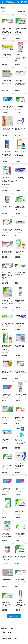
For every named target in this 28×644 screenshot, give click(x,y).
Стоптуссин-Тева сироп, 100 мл (6, 511)
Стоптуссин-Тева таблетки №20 (20, 107)
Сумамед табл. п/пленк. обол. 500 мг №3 (20, 179)
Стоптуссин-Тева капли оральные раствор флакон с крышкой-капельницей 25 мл (7, 348)
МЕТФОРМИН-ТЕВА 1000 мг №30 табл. (20, 274)
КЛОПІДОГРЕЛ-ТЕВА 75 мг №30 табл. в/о (6, 604)
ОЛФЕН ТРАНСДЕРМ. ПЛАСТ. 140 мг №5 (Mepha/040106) (20, 441)
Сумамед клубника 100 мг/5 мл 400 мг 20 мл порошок (7, 558)
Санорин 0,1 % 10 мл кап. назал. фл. (20, 395)
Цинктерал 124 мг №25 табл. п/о (7, 417)
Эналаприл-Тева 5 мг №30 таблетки (20, 534)
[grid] (2, 12)
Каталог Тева (14, 6)
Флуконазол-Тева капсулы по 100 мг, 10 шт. (20, 512)
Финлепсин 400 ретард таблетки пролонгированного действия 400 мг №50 (7, 276)
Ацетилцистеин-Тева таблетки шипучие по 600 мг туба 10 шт (21, 300)
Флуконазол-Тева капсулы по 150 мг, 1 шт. (21, 373)
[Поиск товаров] (18, 2)
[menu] (2, 2)
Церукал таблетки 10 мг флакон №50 (7, 55)
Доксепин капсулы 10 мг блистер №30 (7, 230)
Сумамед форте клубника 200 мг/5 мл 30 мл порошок (7, 535)
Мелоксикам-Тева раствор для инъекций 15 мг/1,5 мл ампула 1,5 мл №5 (7, 301)
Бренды (6, 6)
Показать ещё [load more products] (14, 616)
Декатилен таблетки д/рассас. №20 (7, 107)
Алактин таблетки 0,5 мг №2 (20, 252)
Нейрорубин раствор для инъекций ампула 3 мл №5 (7, 130)
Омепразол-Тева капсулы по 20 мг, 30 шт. (7, 373)
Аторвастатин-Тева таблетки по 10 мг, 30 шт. (20, 558)
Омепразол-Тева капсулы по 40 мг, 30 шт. (21, 347)
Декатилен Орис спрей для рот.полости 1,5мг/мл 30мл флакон (7, 153)
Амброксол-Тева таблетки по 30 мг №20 (20, 208)
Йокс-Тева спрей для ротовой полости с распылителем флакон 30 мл (20, 154)
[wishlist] (13, 16)
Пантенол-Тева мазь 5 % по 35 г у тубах (7, 324)
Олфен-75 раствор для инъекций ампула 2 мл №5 (20, 130)
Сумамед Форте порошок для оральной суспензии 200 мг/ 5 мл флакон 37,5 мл (20, 57)
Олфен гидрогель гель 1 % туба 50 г (20, 324)
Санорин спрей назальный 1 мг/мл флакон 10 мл (20, 604)
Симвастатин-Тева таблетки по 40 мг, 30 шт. (20, 417)
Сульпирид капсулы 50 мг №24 (7, 440)
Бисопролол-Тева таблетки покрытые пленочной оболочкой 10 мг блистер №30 (7, 31)
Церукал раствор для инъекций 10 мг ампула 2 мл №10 (7, 82)
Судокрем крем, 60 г (7, 206)
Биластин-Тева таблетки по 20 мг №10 (7, 465)
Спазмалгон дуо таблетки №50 (6, 489)
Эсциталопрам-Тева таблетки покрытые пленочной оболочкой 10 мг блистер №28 (20, 31)
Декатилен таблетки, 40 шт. (19, 230)
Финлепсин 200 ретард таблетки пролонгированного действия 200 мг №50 (20, 83)
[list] (5, 12)
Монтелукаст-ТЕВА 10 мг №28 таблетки (7, 580)
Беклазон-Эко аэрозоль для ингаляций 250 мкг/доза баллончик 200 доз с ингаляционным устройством (7, 182)
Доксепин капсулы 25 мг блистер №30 (7, 252)
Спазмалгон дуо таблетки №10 (6, 395)
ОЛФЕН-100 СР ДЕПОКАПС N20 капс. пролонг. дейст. (19, 466)
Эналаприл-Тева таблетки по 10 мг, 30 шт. (20, 581)
